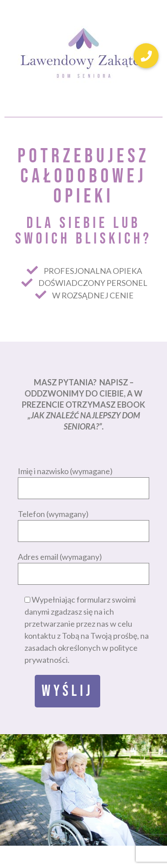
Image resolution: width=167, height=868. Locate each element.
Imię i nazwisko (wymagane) (83, 479)
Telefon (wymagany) (83, 522)
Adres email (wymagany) (83, 565)
